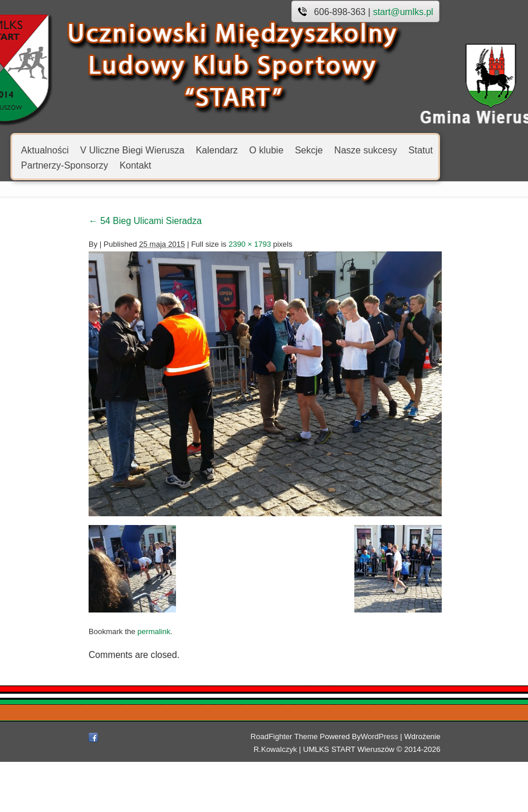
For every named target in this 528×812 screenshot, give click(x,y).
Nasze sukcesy (366, 150)
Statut (421, 150)
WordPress (344, 787)
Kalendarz (217, 150)
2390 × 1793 (204, 244)
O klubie (267, 150)
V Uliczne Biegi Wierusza (133, 150)
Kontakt (135, 165)
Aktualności (45, 150)
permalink (108, 699)
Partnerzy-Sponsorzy (64, 165)
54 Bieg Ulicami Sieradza (100, 221)
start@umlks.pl (403, 12)
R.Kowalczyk (429, 787)
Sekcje (309, 150)
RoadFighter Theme (249, 787)
